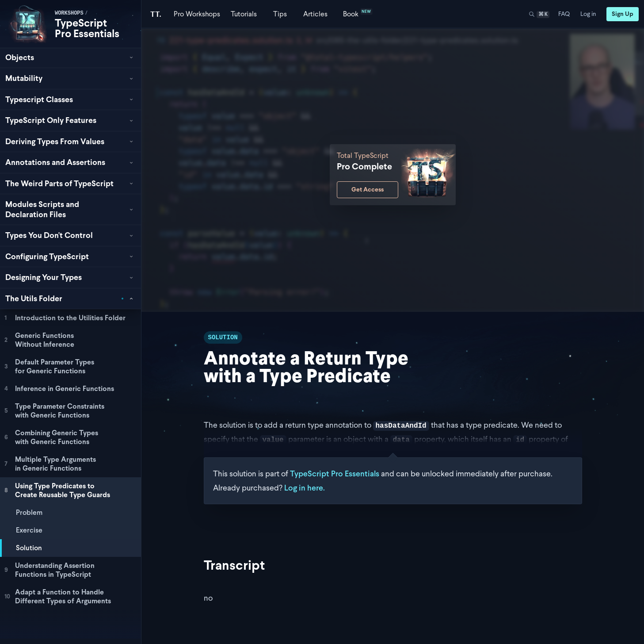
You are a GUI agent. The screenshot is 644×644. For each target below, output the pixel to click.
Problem (29, 512)
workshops (69, 13)
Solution (29, 548)
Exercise (29, 530)
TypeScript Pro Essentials (87, 28)
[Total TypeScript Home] (156, 14)
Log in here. (305, 488)
